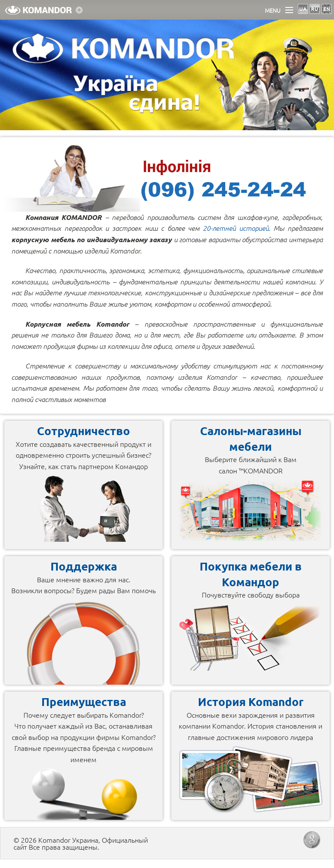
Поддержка (84, 566)
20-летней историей (236, 228)
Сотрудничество (83, 431)
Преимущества (84, 701)
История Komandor (251, 701)
